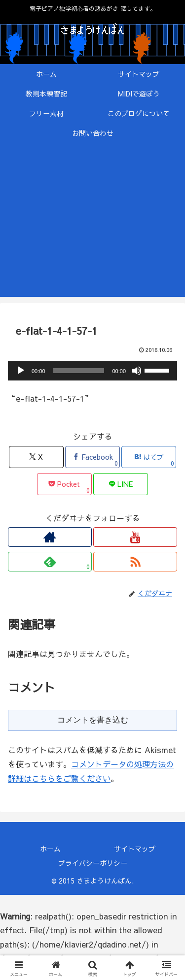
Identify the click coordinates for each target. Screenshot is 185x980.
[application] (92, 371)
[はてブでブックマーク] (149, 457)
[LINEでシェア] (121, 484)
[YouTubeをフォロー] (135, 537)
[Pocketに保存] (64, 484)
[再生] (21, 371)
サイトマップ (135, 849)
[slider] (79, 371)
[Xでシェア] (36, 457)
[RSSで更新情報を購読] (135, 562)
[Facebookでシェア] (92, 457)
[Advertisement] (92, 226)
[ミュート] (137, 371)
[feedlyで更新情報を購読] (50, 562)
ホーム (50, 849)
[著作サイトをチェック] (50, 537)
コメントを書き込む (93, 720)
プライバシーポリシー (93, 863)
